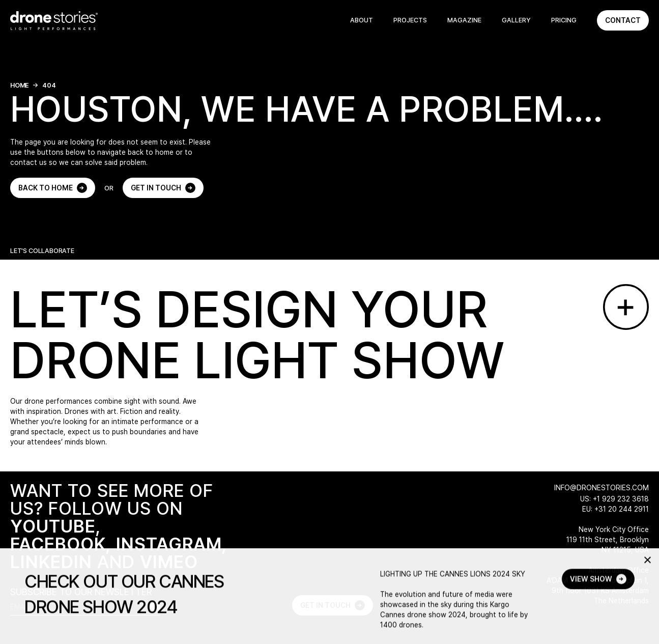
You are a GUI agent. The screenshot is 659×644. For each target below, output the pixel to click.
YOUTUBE (53, 526)
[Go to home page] (54, 21)
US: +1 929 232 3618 (614, 499)
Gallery (516, 20)
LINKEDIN (51, 562)
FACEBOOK (58, 544)
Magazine (464, 20)
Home (20, 85)
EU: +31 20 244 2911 (615, 509)
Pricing (564, 20)
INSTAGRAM (169, 544)
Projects (410, 20)
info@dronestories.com (601, 488)
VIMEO (169, 562)
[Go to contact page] (626, 307)
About (362, 20)
